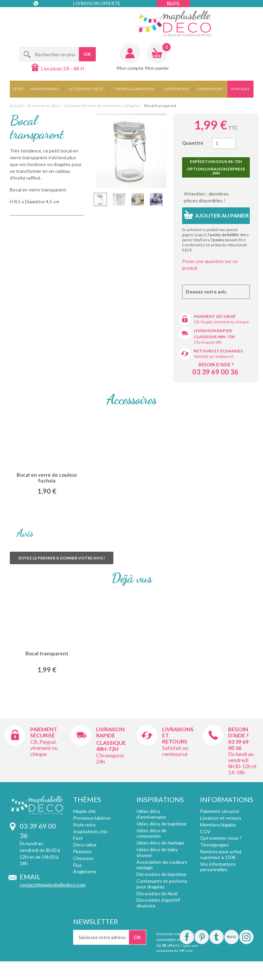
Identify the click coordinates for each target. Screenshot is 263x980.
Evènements (177, 89)
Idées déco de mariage (160, 843)
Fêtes (18, 89)
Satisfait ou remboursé (214, 356)
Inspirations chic (91, 831)
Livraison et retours (221, 818)
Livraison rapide (213, 331)
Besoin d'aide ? (216, 365)
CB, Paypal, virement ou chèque (222, 322)
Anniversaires (45, 89)
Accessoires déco (86, 89)
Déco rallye (85, 845)
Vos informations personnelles (218, 867)
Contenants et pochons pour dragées (162, 884)
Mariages (240, 89)
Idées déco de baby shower (157, 852)
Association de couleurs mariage (162, 865)
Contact (47, 17)
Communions (210, 89)
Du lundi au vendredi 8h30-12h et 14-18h (242, 763)
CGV (205, 831)
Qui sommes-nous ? (221, 838)
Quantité (193, 143)
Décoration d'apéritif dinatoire (158, 903)
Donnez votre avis (206, 292)
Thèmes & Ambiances (134, 89)
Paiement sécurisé (215, 316)
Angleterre (85, 871)
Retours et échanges (218, 351)
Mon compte (130, 68)
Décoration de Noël (157, 893)
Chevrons (83, 858)
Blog (173, 3)
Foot (78, 838)
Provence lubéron (92, 818)
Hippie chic (85, 811)
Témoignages (214, 845)
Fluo (78, 865)
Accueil (17, 106)
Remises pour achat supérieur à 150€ (221, 854)
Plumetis (82, 851)
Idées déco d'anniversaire (151, 814)
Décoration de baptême (161, 874)
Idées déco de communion (151, 833)
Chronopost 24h (208, 342)
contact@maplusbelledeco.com (53, 885)
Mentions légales (218, 825)
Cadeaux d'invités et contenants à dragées (102, 106)
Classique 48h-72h (214, 337)
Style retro (84, 825)
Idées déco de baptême (161, 824)
